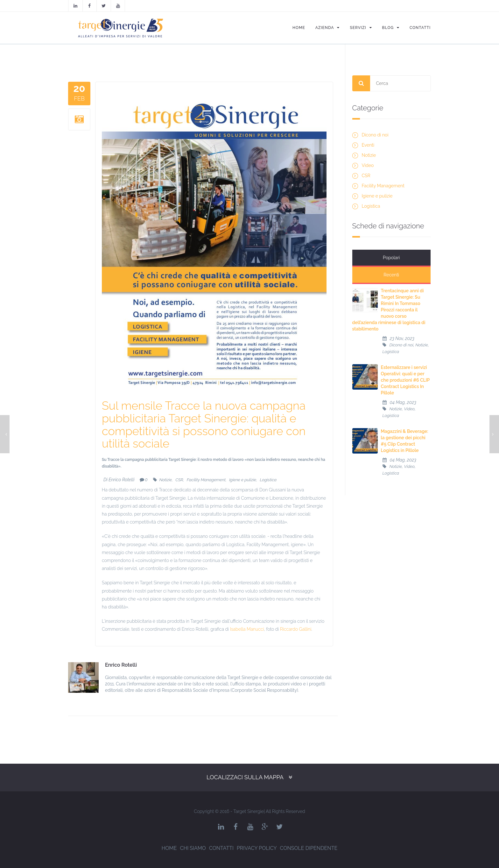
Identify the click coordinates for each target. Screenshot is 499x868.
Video (368, 165)
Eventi (368, 145)
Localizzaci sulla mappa (245, 777)
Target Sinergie (249, 811)
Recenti (411, 258)
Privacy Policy (257, 848)
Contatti (221, 848)
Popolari (372, 258)
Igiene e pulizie (243, 480)
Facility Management (206, 480)
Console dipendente (309, 848)
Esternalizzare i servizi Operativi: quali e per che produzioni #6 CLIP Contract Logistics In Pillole (405, 363)
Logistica (268, 480)
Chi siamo (193, 848)
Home (169, 848)
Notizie (165, 480)
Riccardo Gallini (296, 629)
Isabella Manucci (247, 629)
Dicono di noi (375, 135)
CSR (179, 480)
